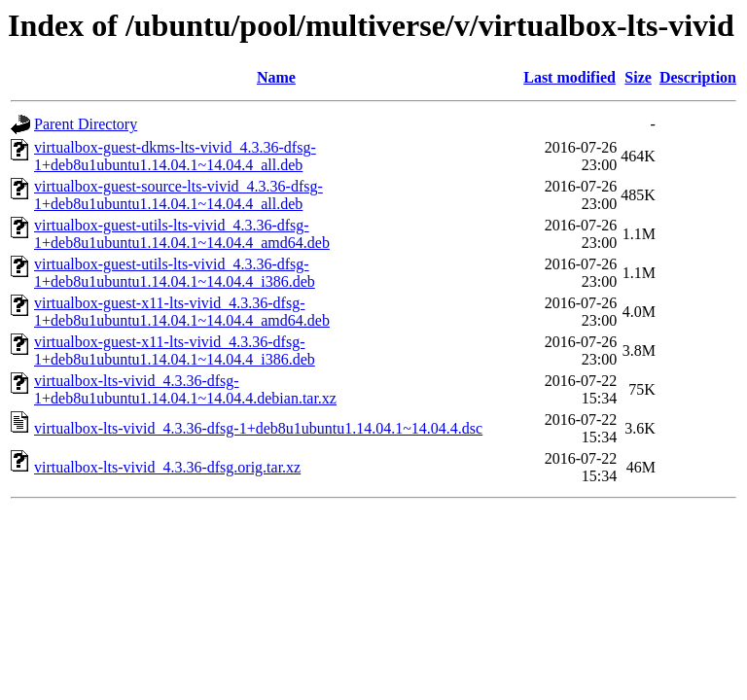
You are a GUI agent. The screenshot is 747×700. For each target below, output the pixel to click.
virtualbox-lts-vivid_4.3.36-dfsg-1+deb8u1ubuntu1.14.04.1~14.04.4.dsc (258, 428)
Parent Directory (86, 124)
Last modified (569, 77)
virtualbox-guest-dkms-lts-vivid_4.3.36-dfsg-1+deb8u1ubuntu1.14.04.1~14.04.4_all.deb (175, 156)
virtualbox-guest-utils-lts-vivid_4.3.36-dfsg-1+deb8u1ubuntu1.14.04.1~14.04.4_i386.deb (175, 273)
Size (638, 77)
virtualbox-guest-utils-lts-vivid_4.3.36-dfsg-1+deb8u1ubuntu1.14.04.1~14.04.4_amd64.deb (182, 234)
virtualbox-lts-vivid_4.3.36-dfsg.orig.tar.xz (167, 467)
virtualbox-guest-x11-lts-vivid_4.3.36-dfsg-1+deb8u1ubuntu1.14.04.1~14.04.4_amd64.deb (182, 312)
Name (276, 77)
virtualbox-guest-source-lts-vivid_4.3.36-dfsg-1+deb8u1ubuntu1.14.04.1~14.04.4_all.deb (178, 195)
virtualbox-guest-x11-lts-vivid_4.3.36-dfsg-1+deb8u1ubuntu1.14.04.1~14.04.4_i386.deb (175, 350)
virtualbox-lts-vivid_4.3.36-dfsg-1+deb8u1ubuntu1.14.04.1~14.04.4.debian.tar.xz (185, 389)
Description (698, 77)
